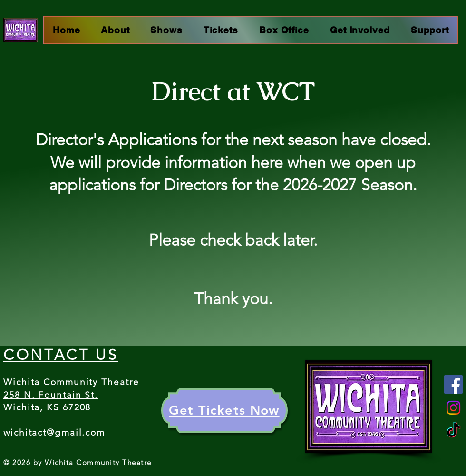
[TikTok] (453, 431)
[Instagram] (453, 408)
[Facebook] (453, 384)
